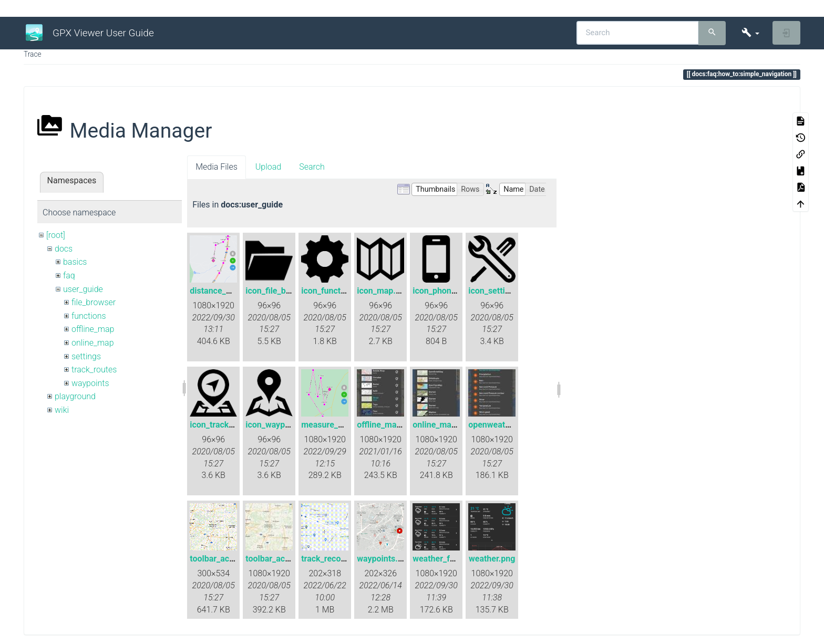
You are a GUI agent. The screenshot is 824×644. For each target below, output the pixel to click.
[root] (56, 235)
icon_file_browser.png (286, 291)
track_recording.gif (337, 559)
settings (86, 356)
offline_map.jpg (386, 425)
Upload (268, 167)
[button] (750, 33)
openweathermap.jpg (508, 425)
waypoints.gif (382, 559)
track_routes (94, 370)
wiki (62, 410)
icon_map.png (383, 291)
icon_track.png (218, 425)
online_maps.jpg (444, 425)
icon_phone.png (442, 291)
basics (75, 262)
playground (75, 396)
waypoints (90, 383)
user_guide (83, 289)
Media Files (217, 167)
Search (312, 167)
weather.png (492, 559)
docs (64, 249)
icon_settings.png (502, 291)
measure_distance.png (344, 425)
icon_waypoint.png (281, 425)
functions (89, 316)
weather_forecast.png (454, 559)
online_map (93, 343)
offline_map (93, 329)
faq (69, 276)
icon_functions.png (337, 291)
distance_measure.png (233, 291)
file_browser (94, 302)
